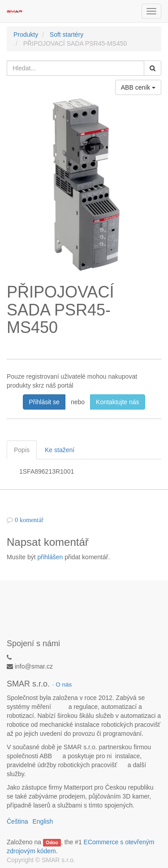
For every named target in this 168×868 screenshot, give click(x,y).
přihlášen (50, 557)
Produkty (26, 35)
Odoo (52, 842)
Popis (22, 450)
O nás (64, 684)
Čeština (17, 821)
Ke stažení (60, 450)
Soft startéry (67, 35)
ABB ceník (138, 87)
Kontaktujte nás (118, 402)
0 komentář (29, 520)
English (43, 821)
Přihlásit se (44, 402)
